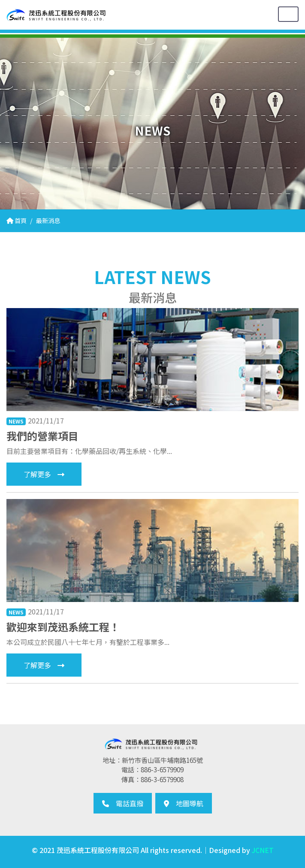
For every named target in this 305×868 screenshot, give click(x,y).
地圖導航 (184, 803)
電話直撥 (123, 803)
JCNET (263, 850)
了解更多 (44, 474)
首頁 (17, 220)
